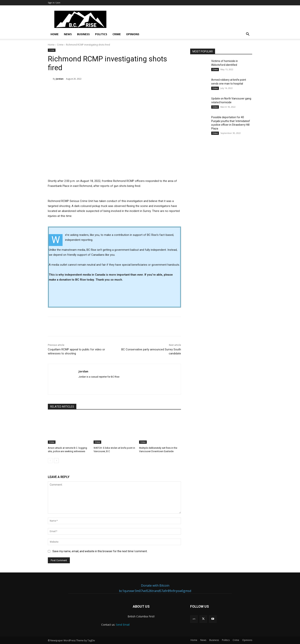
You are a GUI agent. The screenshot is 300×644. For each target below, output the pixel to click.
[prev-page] (50, 461)
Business (83, 34)
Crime (117, 34)
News (68, 34)
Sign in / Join (54, 3)
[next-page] (56, 461)
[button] (248, 35)
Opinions (133, 34)
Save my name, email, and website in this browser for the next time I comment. (100, 551)
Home (55, 34)
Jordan (60, 79)
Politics (101, 34)
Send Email (123, 625)
